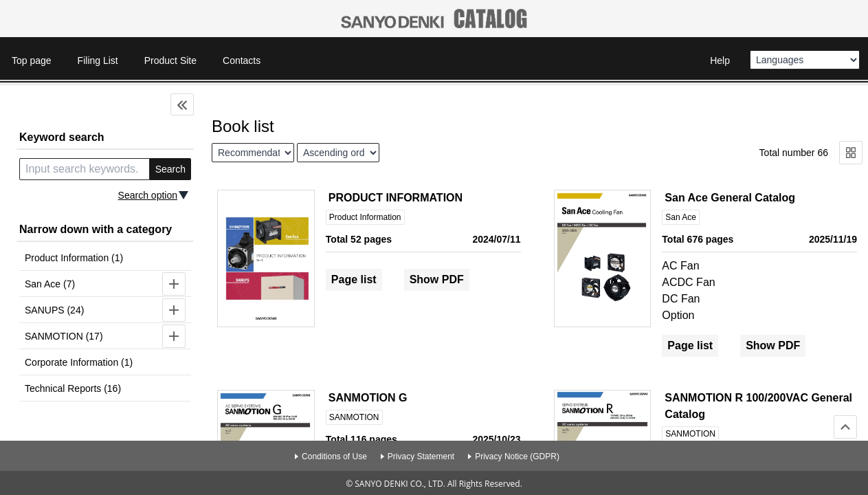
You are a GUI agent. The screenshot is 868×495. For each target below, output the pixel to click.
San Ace (681, 217)
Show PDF (437, 279)
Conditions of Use (334, 456)
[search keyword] (85, 169)
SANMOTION (354, 417)
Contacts (242, 60)
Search (170, 169)
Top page (32, 60)
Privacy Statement (421, 456)
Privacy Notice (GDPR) (517, 456)
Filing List (98, 60)
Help (720, 60)
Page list (354, 279)
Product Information (365, 217)
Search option (148, 195)
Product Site (170, 60)
